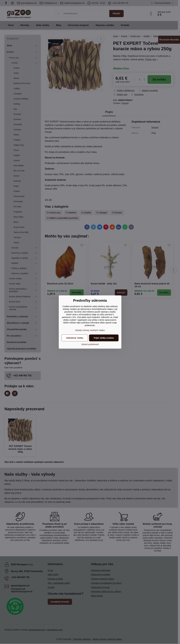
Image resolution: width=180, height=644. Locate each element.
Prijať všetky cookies (104, 338)
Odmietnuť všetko (75, 338)
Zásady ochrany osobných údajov (90, 330)
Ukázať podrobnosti (90, 344)
